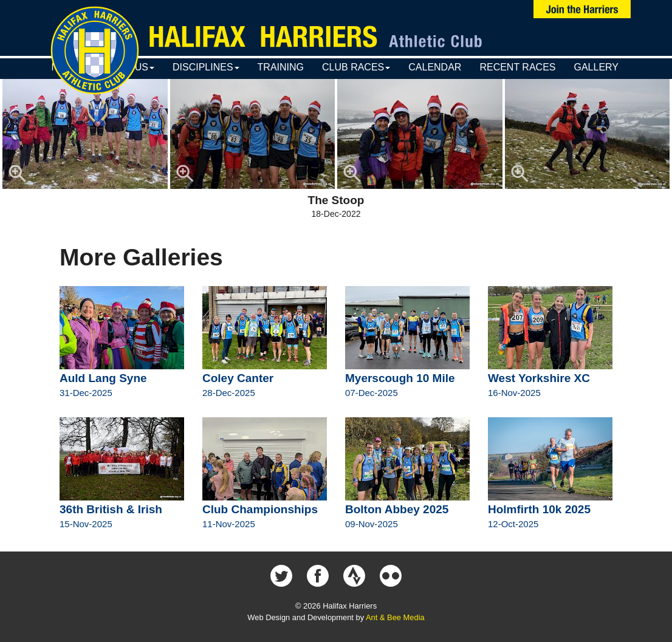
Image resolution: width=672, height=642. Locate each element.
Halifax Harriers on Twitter (281, 576)
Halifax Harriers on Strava (354, 576)
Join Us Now (582, 9)
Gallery (596, 67)
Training (281, 67)
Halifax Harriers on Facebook (318, 576)
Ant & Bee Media (395, 617)
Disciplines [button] (206, 67)
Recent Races (517, 67)
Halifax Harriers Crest (95, 50)
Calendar (435, 67)
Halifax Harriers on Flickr (391, 576)
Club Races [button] (356, 67)
